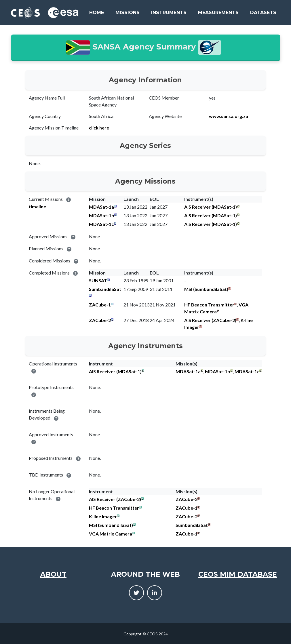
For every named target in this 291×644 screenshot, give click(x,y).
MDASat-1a (101, 207)
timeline (37, 206)
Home (97, 13)
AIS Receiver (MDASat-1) (211, 207)
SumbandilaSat (105, 289)
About (53, 574)
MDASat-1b (102, 215)
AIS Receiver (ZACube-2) (210, 320)
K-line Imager (103, 516)
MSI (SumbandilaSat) (206, 289)
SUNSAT (98, 280)
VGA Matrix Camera (111, 534)
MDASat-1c (101, 224)
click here (99, 128)
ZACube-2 (100, 320)
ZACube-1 (100, 305)
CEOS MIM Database (238, 574)
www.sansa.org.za (229, 116)
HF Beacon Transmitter (209, 305)
